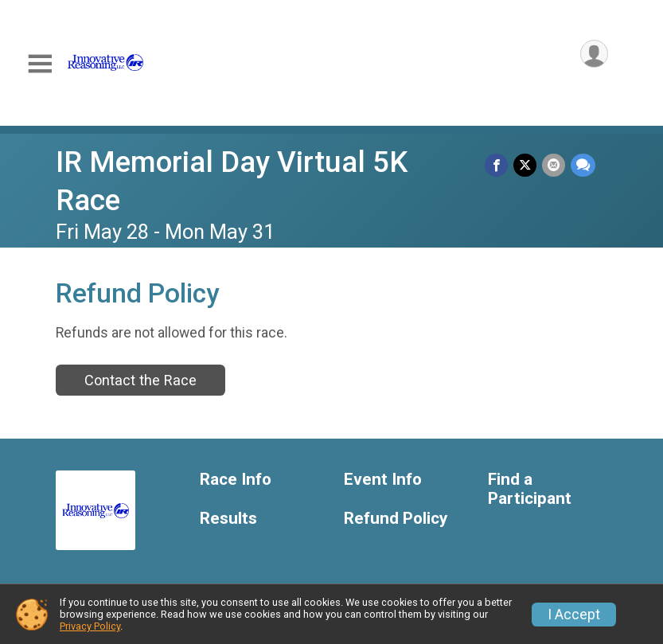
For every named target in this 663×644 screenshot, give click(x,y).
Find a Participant (530, 489)
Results (228, 519)
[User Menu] (593, 55)
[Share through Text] (583, 165)
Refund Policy (396, 519)
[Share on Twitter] (526, 165)
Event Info (383, 480)
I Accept (574, 615)
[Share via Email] (554, 165)
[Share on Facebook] (499, 165)
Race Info (236, 480)
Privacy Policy (90, 626)
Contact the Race (140, 380)
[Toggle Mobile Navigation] (40, 64)
